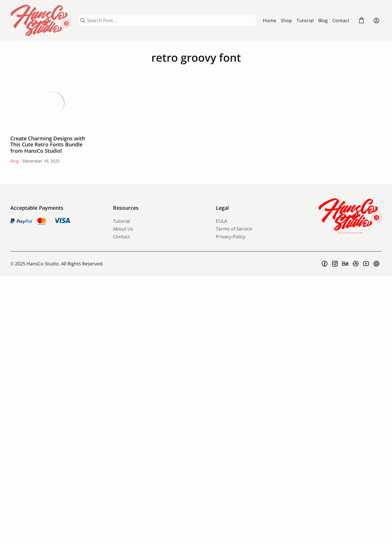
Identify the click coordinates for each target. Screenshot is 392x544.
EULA (222, 221)
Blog (323, 20)
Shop (286, 20)
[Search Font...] (170, 20)
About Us (123, 229)
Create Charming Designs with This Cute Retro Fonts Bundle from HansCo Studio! (53, 103)
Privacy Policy (231, 237)
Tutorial (305, 20)
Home (269, 20)
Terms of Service (234, 229)
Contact (341, 20)
